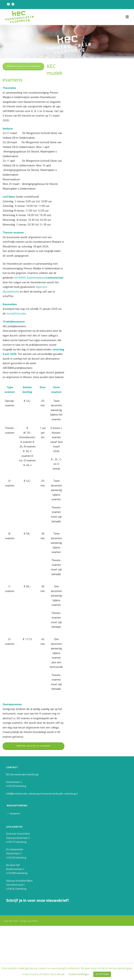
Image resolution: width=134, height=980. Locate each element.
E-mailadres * (15, 912)
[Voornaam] (32, 930)
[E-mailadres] (32, 918)
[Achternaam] (32, 942)
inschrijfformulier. (16, 313)
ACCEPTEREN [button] (102, 974)
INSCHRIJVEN (32, 952)
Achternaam (14, 937)
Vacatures (14, 813)
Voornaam (13, 925)
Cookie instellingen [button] (79, 974)
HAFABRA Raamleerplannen (30, 278)
